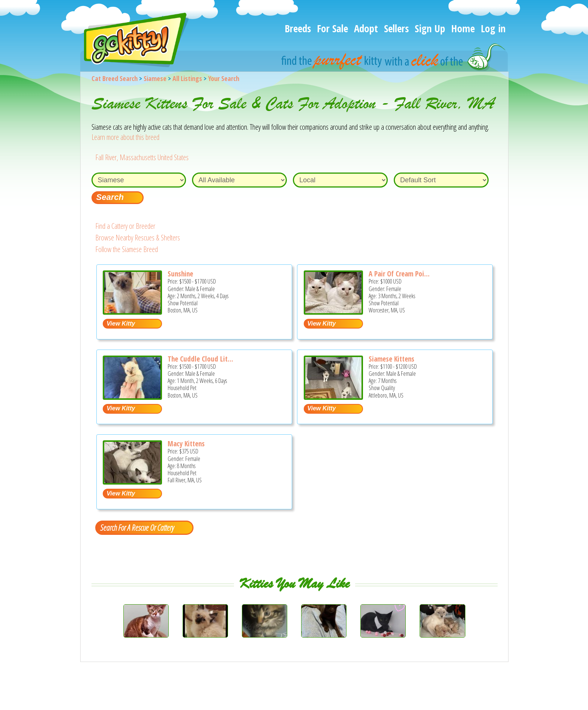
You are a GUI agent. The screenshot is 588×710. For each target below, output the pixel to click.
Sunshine (180, 274)
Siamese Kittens (391, 359)
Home (463, 28)
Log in (493, 28)
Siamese (155, 78)
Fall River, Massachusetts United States (142, 157)
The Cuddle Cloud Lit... (200, 359)
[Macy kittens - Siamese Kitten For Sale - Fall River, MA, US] (132, 482)
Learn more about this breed (125, 137)
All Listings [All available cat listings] (187, 78)
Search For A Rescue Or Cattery (137, 527)
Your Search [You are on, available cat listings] (224, 78)
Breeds (298, 28)
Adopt (366, 28)
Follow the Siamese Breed (127, 249)
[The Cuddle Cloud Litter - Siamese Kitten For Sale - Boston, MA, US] (132, 397)
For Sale (332, 28)
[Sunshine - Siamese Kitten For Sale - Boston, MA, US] (132, 312)
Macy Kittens (186, 444)
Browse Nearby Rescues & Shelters (138, 238)
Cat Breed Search (115, 78)
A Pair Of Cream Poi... (399, 274)
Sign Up (430, 28)
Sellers (396, 28)
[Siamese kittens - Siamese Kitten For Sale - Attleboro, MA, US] (333, 397)
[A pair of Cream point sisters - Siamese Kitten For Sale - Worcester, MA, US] (333, 312)
